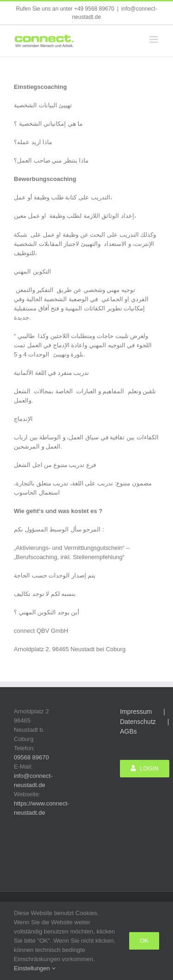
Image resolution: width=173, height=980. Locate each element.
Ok (144, 941)
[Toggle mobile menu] (154, 39)
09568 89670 (31, 757)
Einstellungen (35, 968)
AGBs (128, 731)
